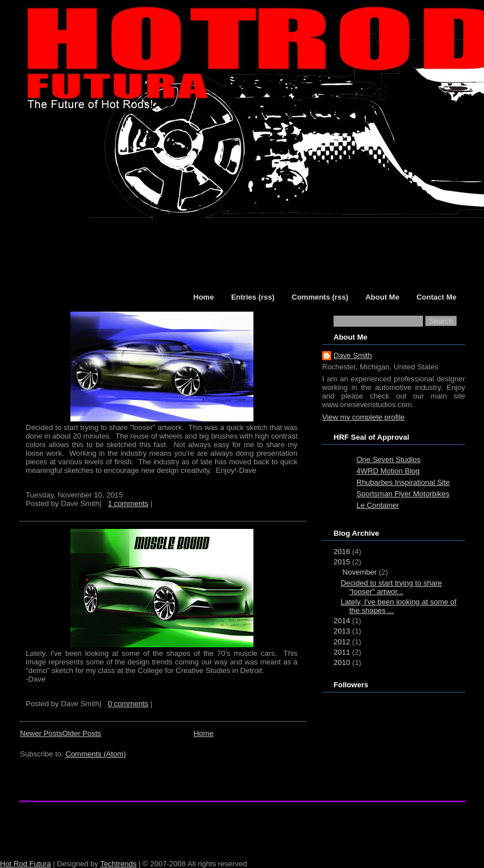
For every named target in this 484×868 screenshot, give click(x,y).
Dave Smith (353, 355)
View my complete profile (363, 417)
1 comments (128, 503)
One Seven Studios (388, 459)
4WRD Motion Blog (388, 471)
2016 (342, 552)
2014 (342, 621)
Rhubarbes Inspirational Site (403, 482)
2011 (342, 652)
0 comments (128, 704)
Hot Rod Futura (25, 864)
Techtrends (118, 864)
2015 (342, 562)
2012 (342, 642)
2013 (342, 631)
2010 (342, 662)
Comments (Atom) (96, 754)
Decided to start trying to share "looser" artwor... (391, 587)
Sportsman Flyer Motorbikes (403, 494)
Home (203, 733)
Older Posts (82, 733)
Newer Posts (41, 733)
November (360, 572)
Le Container (378, 505)
